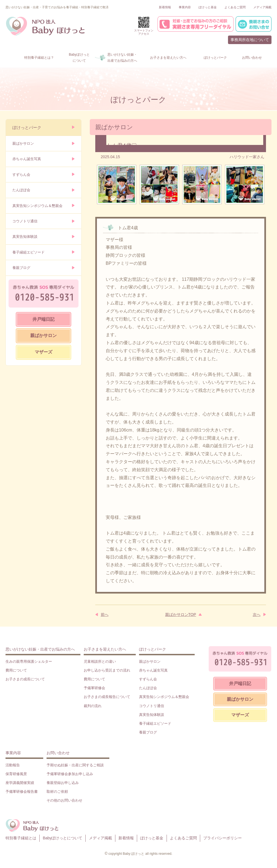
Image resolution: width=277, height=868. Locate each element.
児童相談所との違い (100, 661)
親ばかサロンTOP (181, 614)
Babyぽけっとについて (63, 838)
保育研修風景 (16, 774)
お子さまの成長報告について (107, 697)
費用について (16, 670)
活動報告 (13, 765)
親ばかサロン (23, 143)
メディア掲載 (262, 7)
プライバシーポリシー (222, 838)
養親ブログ (21, 268)
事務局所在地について (250, 40)
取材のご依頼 (57, 792)
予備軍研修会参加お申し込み (70, 774)
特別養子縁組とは (21, 838)
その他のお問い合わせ (64, 800)
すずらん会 (21, 175)
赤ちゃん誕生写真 (27, 159)
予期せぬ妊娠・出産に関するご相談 (75, 765)
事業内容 (185, 7)
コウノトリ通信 (25, 221)
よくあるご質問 (235, 7)
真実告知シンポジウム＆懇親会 (37, 206)
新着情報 (165, 7)
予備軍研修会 (94, 688)
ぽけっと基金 (208, 7)
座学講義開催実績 (20, 783)
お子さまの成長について (25, 679)
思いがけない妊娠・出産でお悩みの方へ (40, 649)
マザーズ (44, 352)
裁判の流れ (93, 706)
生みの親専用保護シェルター (29, 661)
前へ (105, 614)
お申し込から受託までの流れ (107, 670)
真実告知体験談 (25, 237)
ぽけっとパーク (27, 127)
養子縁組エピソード (28, 252)
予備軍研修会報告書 (22, 792)
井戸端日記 (44, 319)
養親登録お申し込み (63, 783)
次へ (257, 614)
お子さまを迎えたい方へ (105, 649)
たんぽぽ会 (21, 190)
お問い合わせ (58, 753)
